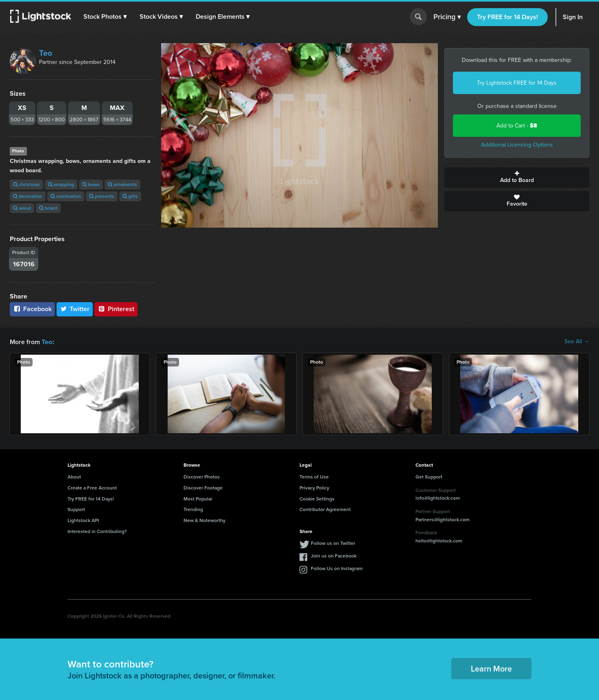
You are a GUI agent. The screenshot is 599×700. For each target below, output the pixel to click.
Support (76, 509)
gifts (130, 196)
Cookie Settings (317, 498)
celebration (66, 196)
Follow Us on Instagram (337, 568)
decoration (28, 196)
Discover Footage (203, 487)
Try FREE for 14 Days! (507, 17)
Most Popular (198, 498)
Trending (193, 509)
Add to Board (517, 178)
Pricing (447, 17)
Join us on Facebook (334, 555)
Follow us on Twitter (333, 543)
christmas (26, 184)
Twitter (75, 309)
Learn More (491, 668)
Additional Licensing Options (517, 145)
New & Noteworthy (204, 520)
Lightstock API (83, 520)
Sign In (573, 17)
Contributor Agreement (325, 509)
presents (102, 196)
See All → (577, 342)
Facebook (32, 309)
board (48, 208)
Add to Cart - (517, 126)
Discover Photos (202, 476)
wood (22, 208)
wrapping (61, 184)
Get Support (429, 476)
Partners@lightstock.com (443, 519)
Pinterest (116, 309)
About (74, 476)
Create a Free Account (92, 487)
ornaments (122, 184)
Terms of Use (314, 476)
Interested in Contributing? (97, 531)
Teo (46, 53)
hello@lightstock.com (439, 540)
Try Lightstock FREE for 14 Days (517, 83)
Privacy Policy (314, 487)
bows (91, 184)
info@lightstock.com (438, 498)
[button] (105, 17)
